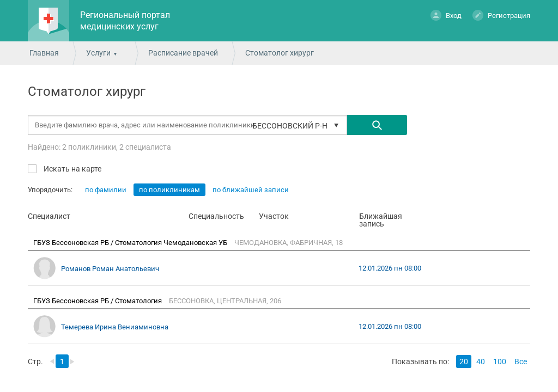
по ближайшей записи (251, 190)
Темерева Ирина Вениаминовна (115, 327)
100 (500, 362)
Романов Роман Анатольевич (110, 269)
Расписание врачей (183, 53)
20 (464, 362)
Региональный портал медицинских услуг (125, 21)
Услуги (98, 53)
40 (481, 362)
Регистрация (501, 15)
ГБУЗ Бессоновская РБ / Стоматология (98, 301)
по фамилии (106, 190)
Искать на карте (72, 169)
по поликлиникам (169, 190)
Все (521, 362)
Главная (44, 53)
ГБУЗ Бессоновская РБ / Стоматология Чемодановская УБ (131, 243)
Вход (446, 15)
